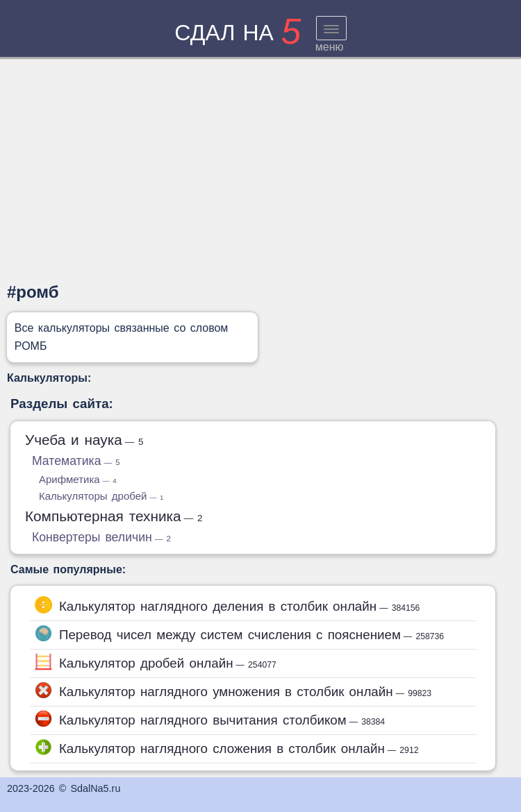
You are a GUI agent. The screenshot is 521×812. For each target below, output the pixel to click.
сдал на (238, 33)
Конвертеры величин (101, 537)
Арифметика (78, 479)
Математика (76, 461)
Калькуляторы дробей (101, 496)
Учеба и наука (84, 440)
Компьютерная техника (114, 516)
